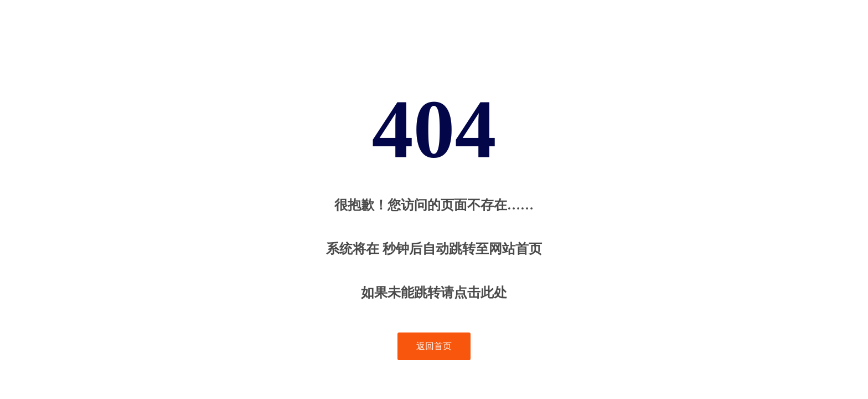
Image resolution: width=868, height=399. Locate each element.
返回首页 (434, 346)
